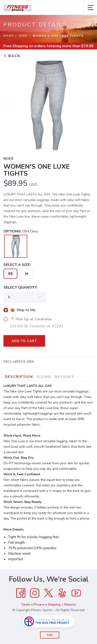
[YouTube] (76, 593)
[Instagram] (35, 593)
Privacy (39, 605)
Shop (9, 36)
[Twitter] (48, 593)
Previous (11, 104)
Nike (23, 36)
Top (50, 635)
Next (86, 104)
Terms (26, 605)
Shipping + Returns (62, 605)
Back (12, 56)
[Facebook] (21, 593)
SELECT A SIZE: (17, 265)
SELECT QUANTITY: (21, 287)
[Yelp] (62, 593)
